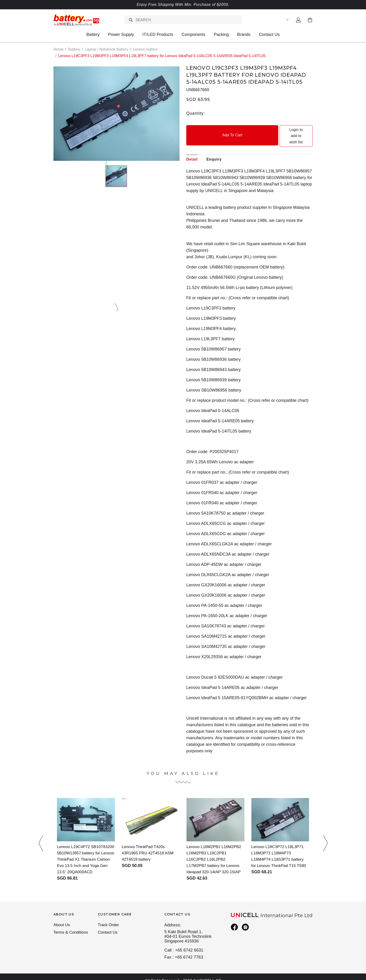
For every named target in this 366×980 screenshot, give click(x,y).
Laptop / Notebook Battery (106, 49)
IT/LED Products (158, 34)
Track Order (109, 919)
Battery (93, 34)
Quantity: (196, 113)
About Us (62, 919)
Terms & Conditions (72, 927)
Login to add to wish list (282, 130)
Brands (244, 34)
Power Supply (121, 34)
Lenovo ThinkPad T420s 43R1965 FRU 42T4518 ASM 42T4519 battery (149, 841)
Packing (221, 34)
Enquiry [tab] (214, 147)
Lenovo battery (145, 49)
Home (58, 49)
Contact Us (269, 34)
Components (194, 34)
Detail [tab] (192, 147)
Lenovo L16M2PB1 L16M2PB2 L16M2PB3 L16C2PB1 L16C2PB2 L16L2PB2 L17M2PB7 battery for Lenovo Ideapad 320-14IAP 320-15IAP (215, 847)
